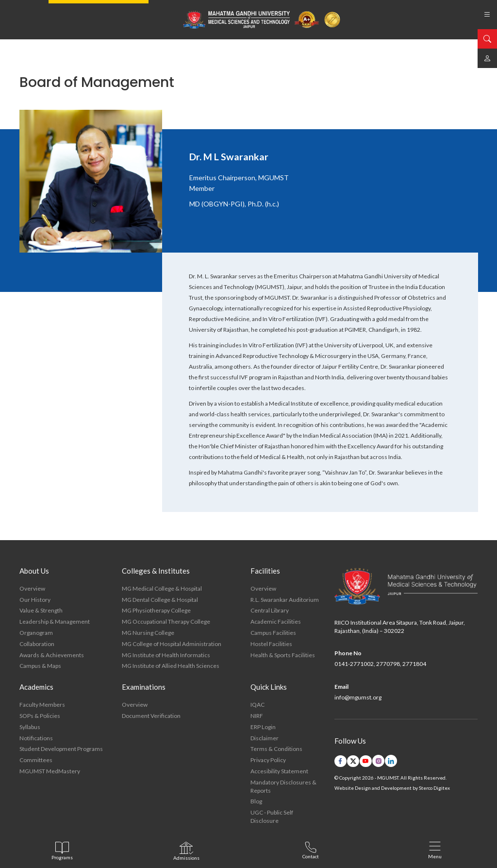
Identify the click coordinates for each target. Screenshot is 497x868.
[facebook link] (340, 761)
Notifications (36, 738)
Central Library (270, 610)
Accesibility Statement (279, 771)
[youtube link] (366, 761)
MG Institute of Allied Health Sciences (171, 666)
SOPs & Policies (40, 716)
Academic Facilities (276, 621)
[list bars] (487, 15)
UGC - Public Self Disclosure (272, 817)
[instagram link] (378, 761)
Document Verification (151, 716)
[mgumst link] (487, 58)
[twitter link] (353, 761)
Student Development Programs (61, 749)
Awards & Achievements (52, 655)
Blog (256, 801)
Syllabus (30, 727)
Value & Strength (41, 610)
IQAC (257, 705)
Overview (32, 588)
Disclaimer (265, 738)
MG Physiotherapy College (156, 610)
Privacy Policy (268, 760)
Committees (36, 760)
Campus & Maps (40, 666)
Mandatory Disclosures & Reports (283, 786)
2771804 (414, 664)
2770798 (388, 664)
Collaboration (37, 644)
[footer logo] (406, 587)
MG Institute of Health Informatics (166, 655)
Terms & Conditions (276, 749)
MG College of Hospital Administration (172, 644)
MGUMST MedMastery (50, 771)
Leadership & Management (55, 621)
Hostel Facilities (271, 644)
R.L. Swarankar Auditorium (285, 600)
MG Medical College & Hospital (162, 588)
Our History (35, 600)
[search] (487, 39)
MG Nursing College (148, 633)
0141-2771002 (354, 664)
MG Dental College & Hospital (160, 600)
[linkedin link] (391, 761)
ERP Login (263, 727)
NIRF (257, 716)
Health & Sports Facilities (283, 655)
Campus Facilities (273, 633)
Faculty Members (42, 705)
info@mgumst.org (358, 697)
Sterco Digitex (434, 788)
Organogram (36, 633)
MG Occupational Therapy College (166, 621)
